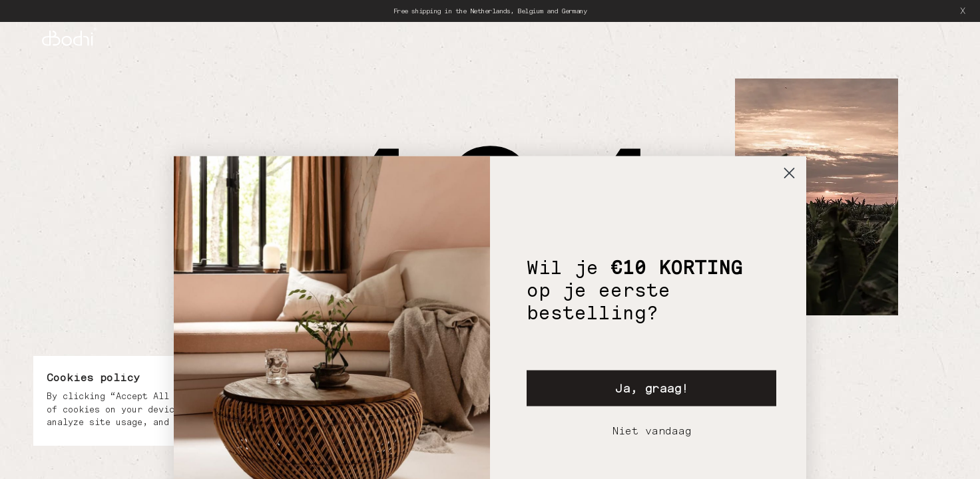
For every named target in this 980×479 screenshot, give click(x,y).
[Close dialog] (789, 308)
